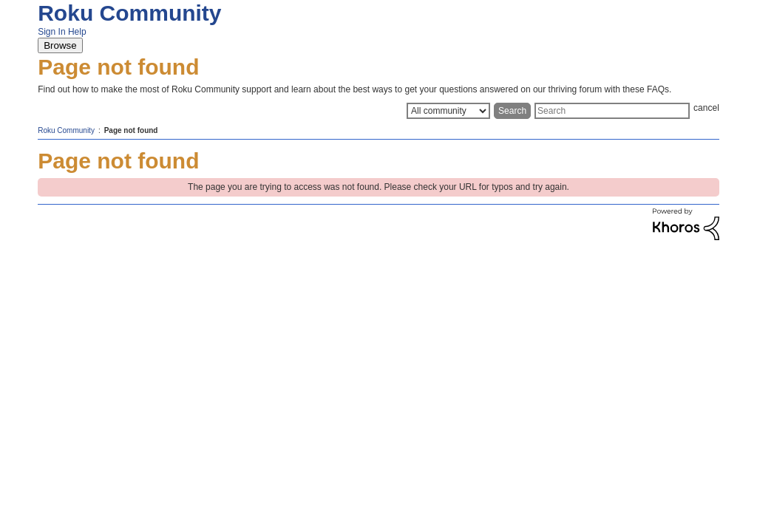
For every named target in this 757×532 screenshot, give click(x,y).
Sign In (51, 32)
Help (77, 32)
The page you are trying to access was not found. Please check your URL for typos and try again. (378, 187)
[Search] (612, 111)
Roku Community (129, 13)
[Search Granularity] (448, 111)
